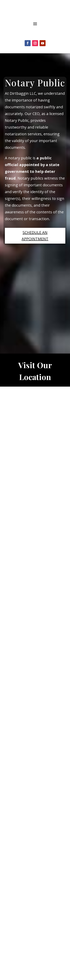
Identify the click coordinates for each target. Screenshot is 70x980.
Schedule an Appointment (35, 236)
